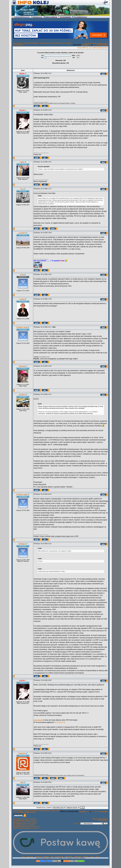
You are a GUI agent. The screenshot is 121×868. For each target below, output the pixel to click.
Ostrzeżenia (78, 857)
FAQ (52, 857)
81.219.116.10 (60, 722)
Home (23, 857)
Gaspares (22, 753)
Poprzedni (85, 45)
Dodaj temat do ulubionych (100, 819)
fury (22, 189)
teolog (22, 299)
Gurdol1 (22, 395)
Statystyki (86, 857)
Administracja (45, 43)
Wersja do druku (103, 820)
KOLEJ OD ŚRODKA (32, 43)
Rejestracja (30, 857)
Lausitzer (22, 233)
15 (101, 45)
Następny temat (103, 43)
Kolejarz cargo (22, 327)
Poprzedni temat (90, 43)
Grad (22, 275)
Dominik (22, 366)
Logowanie (38, 857)
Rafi (22, 783)
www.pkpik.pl (38, 720)
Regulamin (46, 857)
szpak (22, 162)
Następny (105, 45)
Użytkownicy (69, 857)
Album (98, 857)
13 (96, 45)
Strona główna (18, 43)
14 (98, 45)
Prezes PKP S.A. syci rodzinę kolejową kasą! (93, 48)
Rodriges (22, 544)
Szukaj (92, 857)
